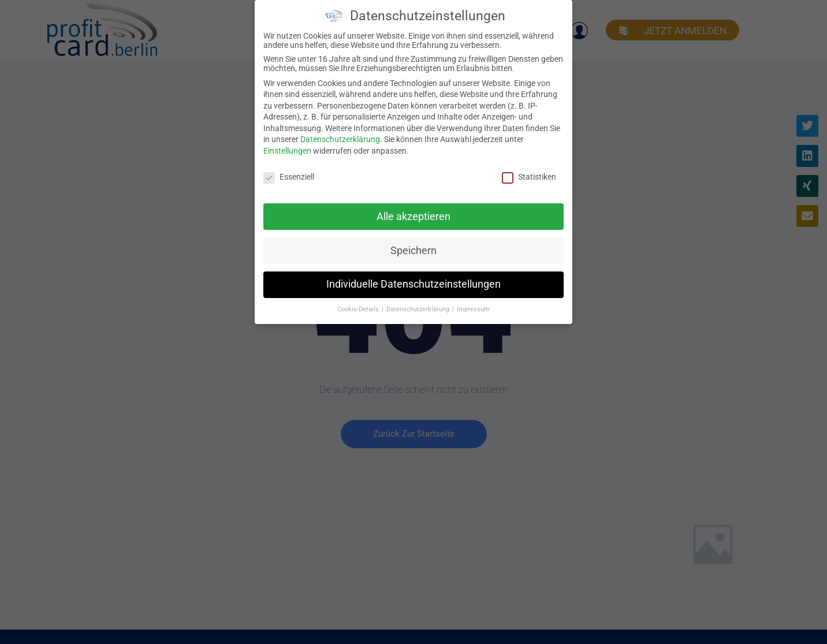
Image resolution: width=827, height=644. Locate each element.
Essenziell (289, 176)
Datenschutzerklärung (340, 139)
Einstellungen (287, 150)
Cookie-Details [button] (359, 309)
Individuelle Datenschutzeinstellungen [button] (413, 284)
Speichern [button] (413, 250)
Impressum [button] (473, 309)
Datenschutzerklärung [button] (419, 309)
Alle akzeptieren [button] (413, 216)
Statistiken (529, 176)
